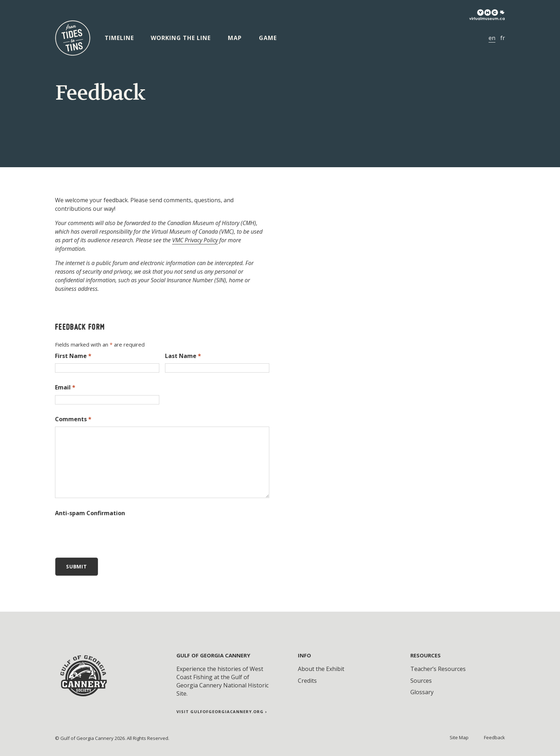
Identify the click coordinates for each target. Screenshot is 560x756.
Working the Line (181, 38)
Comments (73, 419)
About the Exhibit (321, 669)
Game (268, 38)
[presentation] (109, 534)
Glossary (422, 692)
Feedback (494, 737)
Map (235, 38)
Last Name (183, 356)
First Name (73, 356)
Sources (421, 681)
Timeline (119, 38)
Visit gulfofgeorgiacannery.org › (222, 712)
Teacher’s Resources (438, 669)
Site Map (459, 737)
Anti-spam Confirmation (90, 513)
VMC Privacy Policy (195, 240)
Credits (307, 681)
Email (65, 387)
